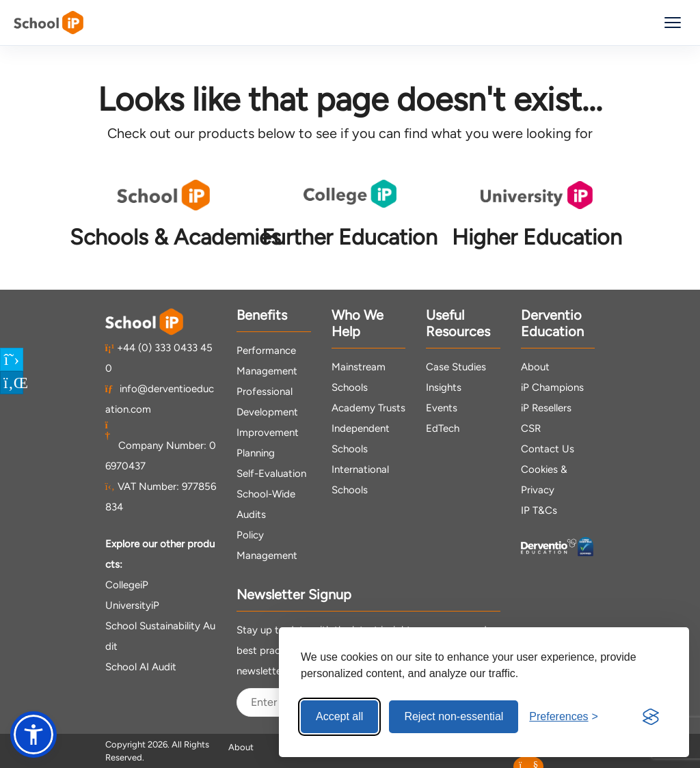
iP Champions (552, 387)
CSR (531, 428)
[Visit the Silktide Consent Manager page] (651, 717)
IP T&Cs (539, 510)
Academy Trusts (368, 408)
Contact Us (548, 449)
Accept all (339, 716)
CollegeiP (127, 585)
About (535, 367)
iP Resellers (546, 408)
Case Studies (456, 367)
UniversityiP (132, 605)
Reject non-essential (454, 716)
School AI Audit (141, 667)
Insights (444, 387)
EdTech (443, 428)
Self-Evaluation (271, 474)
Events (442, 408)
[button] (33, 735)
